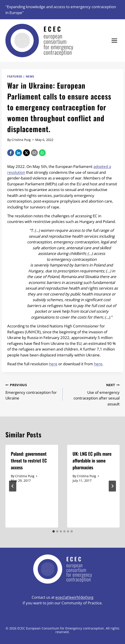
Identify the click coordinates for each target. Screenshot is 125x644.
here (53, 364)
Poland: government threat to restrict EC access (29, 460)
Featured (15, 76)
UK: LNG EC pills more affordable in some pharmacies (92, 460)
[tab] (54, 531)
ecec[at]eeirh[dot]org (74, 597)
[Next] (112, 486)
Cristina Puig (21, 140)
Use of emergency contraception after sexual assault (93, 394)
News (30, 76)
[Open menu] (114, 41)
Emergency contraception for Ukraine (32, 391)
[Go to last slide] (13, 486)
